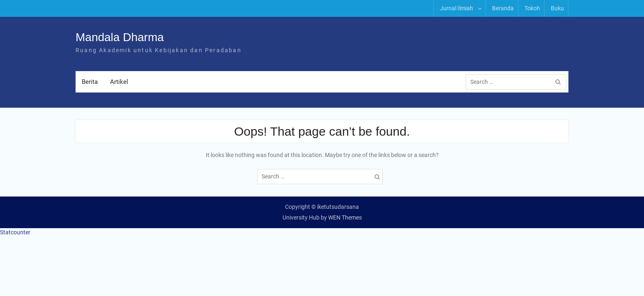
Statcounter (15, 233)
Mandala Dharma (120, 38)
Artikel (119, 82)
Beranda (503, 8)
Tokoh (532, 8)
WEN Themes (345, 218)
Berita (90, 82)
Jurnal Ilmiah (457, 8)
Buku (557, 8)
